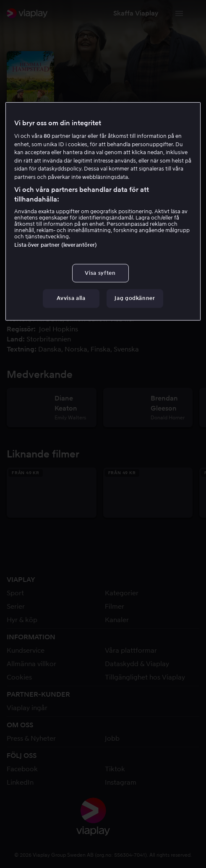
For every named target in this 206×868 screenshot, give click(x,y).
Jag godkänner (135, 298)
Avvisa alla (71, 298)
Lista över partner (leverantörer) (56, 245)
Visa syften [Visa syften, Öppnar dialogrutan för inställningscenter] (100, 273)
